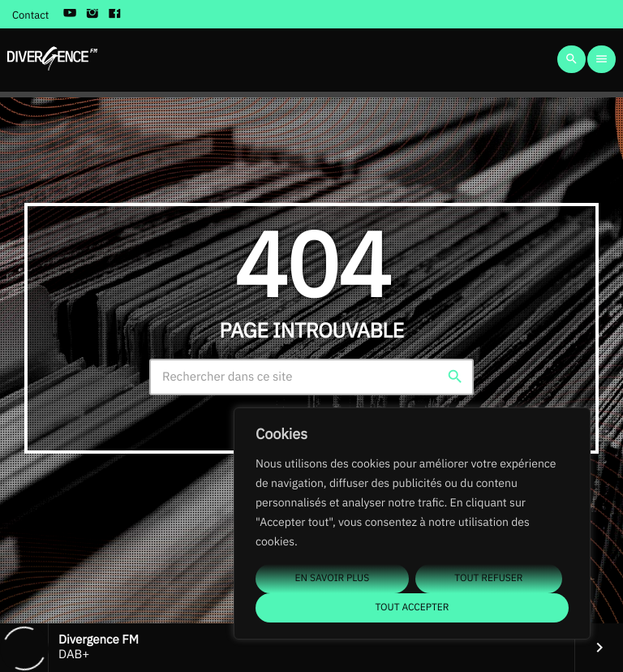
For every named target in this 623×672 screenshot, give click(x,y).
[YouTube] (70, 15)
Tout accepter (412, 607)
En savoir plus (333, 578)
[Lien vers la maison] (52, 59)
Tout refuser (488, 578)
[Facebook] (115, 15)
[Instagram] (92, 15)
